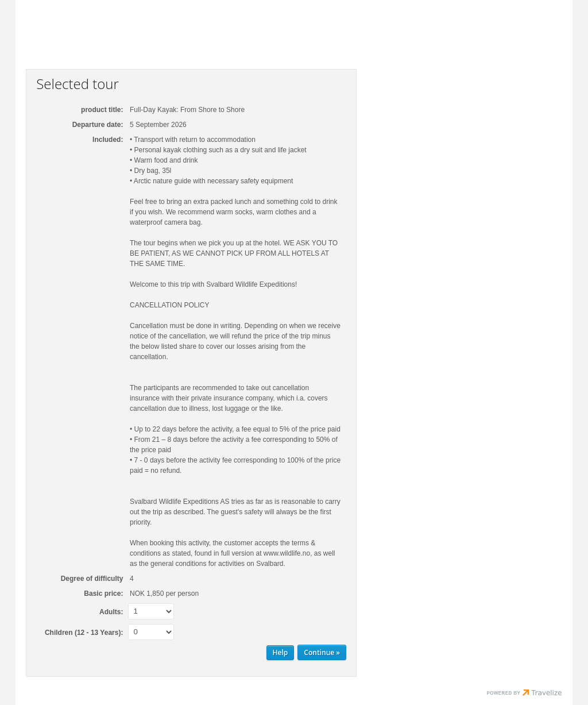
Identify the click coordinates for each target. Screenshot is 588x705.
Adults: (111, 612)
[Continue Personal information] (322, 652)
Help (280, 652)
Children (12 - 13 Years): (84, 633)
